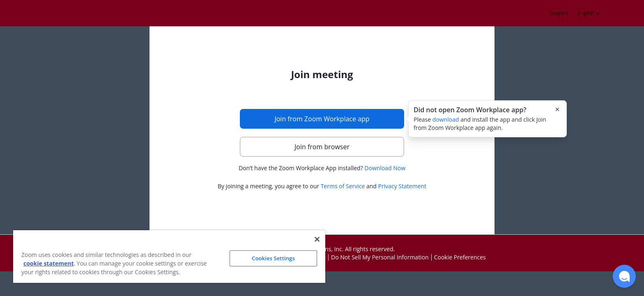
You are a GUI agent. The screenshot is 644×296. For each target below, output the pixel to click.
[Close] (317, 239)
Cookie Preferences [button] (460, 257)
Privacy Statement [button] (402, 186)
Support (559, 13)
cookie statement (49, 263)
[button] (624, 276)
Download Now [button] (385, 168)
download (446, 119)
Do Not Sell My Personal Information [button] (380, 257)
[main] (322, 130)
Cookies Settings (273, 258)
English (589, 13)
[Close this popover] (557, 109)
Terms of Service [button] (343, 186)
